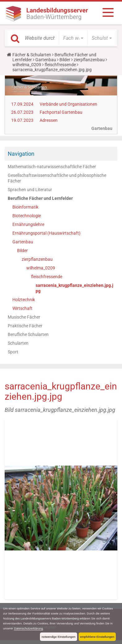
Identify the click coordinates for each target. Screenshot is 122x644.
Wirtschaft (22, 308)
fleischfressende (60, 65)
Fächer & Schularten (32, 55)
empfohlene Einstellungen (97, 637)
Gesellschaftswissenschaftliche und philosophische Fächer (57, 178)
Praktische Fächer (25, 326)
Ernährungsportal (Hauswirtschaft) (46, 233)
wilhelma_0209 (27, 65)
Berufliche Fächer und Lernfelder (40, 198)
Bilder (65, 60)
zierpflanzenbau (89, 60)
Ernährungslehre (28, 224)
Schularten (18, 343)
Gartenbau (46, 60)
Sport (13, 352)
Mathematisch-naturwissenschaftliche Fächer (52, 167)
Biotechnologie (27, 216)
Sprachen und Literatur (30, 190)
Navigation (21, 154)
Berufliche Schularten (28, 334)
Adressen (49, 120)
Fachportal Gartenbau (61, 112)
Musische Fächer (24, 317)
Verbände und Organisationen (68, 104)
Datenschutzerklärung (28, 628)
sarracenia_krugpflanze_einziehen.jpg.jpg (74, 288)
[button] (73, 38)
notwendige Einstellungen (58, 637)
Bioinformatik (25, 207)
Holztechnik (24, 300)
